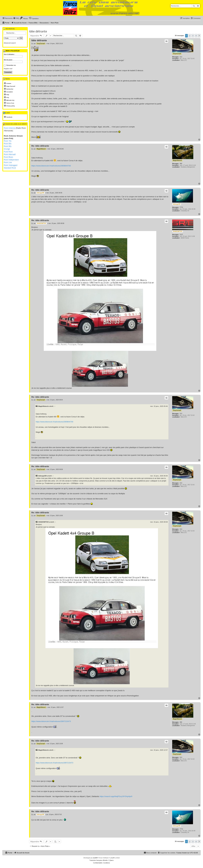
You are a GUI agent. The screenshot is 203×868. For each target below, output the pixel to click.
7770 (181, 207)
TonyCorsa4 (177, 54)
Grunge (7, 149)
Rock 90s (8, 146)
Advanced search (10, 43)
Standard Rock (10, 168)
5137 (181, 235)
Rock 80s (8, 144)
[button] (199, 36)
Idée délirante (38, 32)
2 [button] (190, 36)
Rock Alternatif (10, 154)
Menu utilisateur (11, 51)
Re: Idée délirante (40, 146)
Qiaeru (111, 860)
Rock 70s (8, 141)
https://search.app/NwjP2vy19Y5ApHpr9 (116, 796)
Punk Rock (8, 152)
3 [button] (193, 36)
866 (181, 164)
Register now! (8, 69)
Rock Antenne (9, 128)
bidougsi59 (177, 204)
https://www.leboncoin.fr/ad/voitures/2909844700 (51, 166)
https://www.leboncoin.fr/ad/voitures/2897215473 (51, 721)
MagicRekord (177, 160)
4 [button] (196, 36)
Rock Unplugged (11, 165)
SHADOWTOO (178, 231)
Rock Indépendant (11, 160)
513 (181, 57)
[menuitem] (16, 18)
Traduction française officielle (99, 860)
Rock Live (8, 162)
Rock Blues (8, 157)
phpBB (95, 858)
